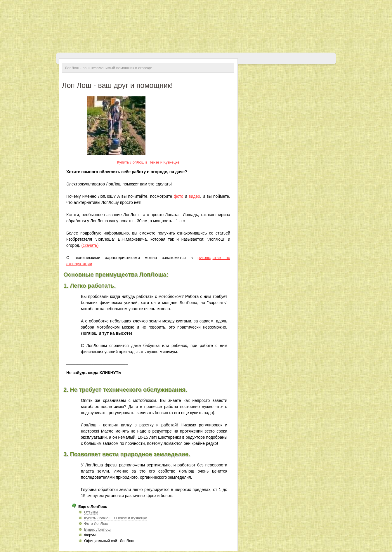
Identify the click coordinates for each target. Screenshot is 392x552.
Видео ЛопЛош (97, 529)
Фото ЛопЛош (96, 524)
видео (194, 196)
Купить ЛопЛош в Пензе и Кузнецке (148, 162)
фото (179, 196)
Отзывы (91, 512)
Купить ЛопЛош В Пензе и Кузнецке (116, 518)
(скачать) (90, 245)
